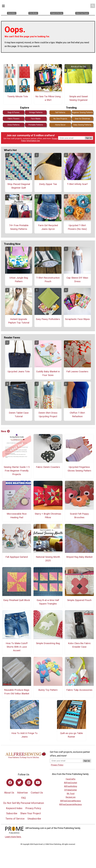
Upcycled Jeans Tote (19, 372)
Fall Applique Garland (17, 557)
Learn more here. (13, 837)
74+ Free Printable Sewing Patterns (19, 228)
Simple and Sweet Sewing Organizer (78, 99)
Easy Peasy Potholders (48, 319)
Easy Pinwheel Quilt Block (17, 601)
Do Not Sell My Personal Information (24, 803)
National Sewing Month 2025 (48, 559)
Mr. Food (71, 794)
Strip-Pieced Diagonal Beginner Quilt (19, 186)
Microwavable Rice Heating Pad (17, 516)
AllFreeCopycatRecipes (71, 801)
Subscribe (12, 814)
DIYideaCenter (71, 790)
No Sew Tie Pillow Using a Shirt (48, 99)
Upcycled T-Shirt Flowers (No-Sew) (77, 228)
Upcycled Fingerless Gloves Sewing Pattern (79, 469)
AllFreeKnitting (71, 787)
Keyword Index (14, 809)
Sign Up (89, 138)
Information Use (33, 141)
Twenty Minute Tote (18, 97)
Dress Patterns (14, 125)
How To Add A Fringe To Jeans (24, 735)
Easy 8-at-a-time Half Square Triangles (48, 602)
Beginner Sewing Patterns (82, 113)
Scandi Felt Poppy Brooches (79, 516)
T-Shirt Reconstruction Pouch (48, 280)
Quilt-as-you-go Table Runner (71, 735)
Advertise (22, 793)
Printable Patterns (36, 125)
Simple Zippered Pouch (79, 601)
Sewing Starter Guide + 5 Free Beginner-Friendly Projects (17, 471)
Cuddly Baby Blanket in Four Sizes (48, 374)
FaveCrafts (71, 779)
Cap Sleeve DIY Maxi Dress (77, 280)
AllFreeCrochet (70, 783)
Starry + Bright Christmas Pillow (48, 516)
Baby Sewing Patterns (82, 125)
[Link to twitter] (19, 783)
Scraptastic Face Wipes (77, 319)
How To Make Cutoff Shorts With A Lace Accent (17, 647)
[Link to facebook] (10, 783)
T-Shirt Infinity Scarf (77, 184)
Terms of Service (15, 819)
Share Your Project (31, 814)
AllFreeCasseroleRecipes (70, 805)
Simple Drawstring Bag (48, 644)
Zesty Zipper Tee (48, 184)
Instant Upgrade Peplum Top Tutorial (19, 321)
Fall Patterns (60, 113)
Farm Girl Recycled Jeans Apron (48, 228)
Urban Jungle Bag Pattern (19, 280)
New (5, 432)
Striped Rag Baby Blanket (79, 557)
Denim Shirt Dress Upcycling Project (48, 415)
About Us (9, 793)
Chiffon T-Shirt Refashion (77, 415)
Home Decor (60, 125)
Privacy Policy (33, 809)
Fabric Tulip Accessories (79, 690)
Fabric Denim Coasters (48, 468)
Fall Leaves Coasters (77, 372)
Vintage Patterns (36, 113)
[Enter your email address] (66, 761)
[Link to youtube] (38, 783)
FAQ (23, 798)
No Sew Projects (60, 119)
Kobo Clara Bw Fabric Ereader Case (79, 645)
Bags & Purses (14, 113)
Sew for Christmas (82, 119)
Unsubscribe (34, 819)
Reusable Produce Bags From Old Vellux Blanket (17, 692)
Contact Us (37, 793)
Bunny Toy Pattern (48, 690)
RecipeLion (71, 798)
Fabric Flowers (14, 119)
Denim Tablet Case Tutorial (19, 415)
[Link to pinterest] (29, 783)
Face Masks (36, 119)
